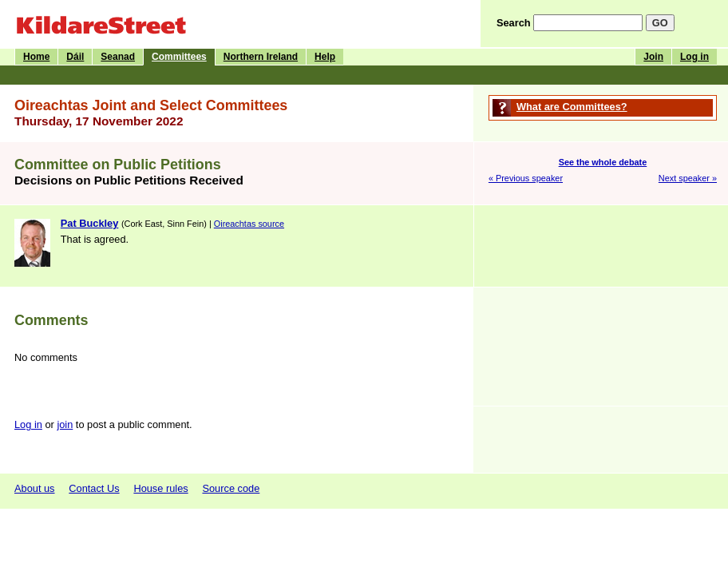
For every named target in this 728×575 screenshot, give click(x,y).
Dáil (75, 57)
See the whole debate (603, 162)
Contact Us (94, 488)
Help (325, 57)
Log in (694, 57)
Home (36, 57)
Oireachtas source (249, 224)
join (65, 424)
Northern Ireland (261, 57)
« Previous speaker (526, 178)
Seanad (118, 57)
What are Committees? (572, 107)
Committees (179, 57)
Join (653, 57)
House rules (160, 488)
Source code (231, 488)
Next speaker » (688, 178)
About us (35, 488)
